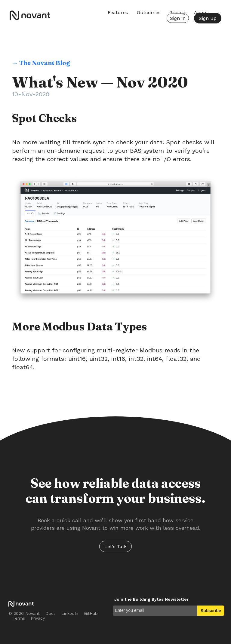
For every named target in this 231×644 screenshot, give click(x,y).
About (201, 12)
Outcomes (149, 12)
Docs (51, 613)
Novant (32, 15)
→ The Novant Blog (41, 63)
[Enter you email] (155, 611)
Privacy (38, 618)
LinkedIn (70, 613)
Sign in (178, 18)
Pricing (177, 12)
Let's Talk (115, 546)
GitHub (91, 613)
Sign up (208, 18)
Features (118, 12)
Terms (19, 618)
